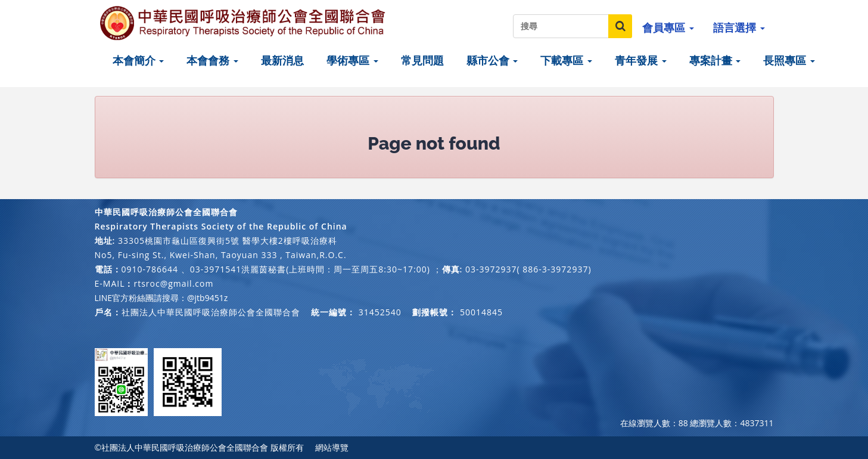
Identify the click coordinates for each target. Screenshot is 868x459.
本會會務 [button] (212, 60)
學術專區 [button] (352, 60)
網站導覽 (332, 447)
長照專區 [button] (789, 60)
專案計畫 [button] (715, 60)
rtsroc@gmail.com (173, 283)
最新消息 (282, 60)
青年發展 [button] (641, 60)
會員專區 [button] (668, 27)
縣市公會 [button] (492, 60)
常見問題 (422, 60)
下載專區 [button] (566, 60)
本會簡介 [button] (139, 60)
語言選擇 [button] (739, 27)
